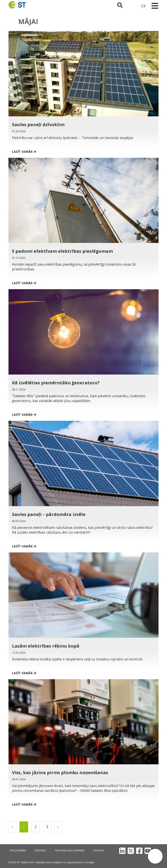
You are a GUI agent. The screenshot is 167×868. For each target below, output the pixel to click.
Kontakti (99, 851)
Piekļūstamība (18, 851)
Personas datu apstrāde (70, 851)
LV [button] (143, 6)
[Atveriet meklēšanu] (120, 6)
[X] (131, 851)
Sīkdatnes (40, 851)
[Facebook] (139, 851)
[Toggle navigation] (155, 6)
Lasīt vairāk (24, 152)
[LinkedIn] (122, 851)
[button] (155, 856)
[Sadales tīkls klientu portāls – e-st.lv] (132, 6)
